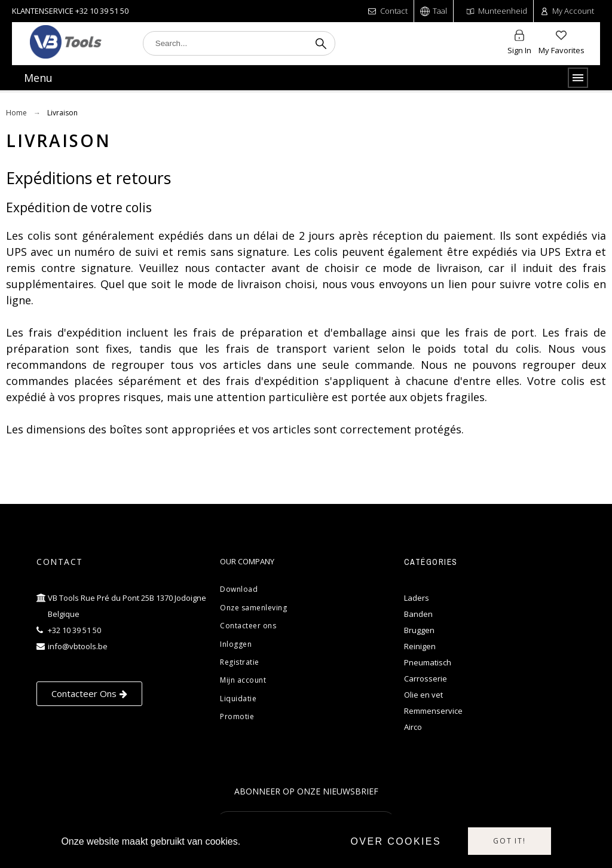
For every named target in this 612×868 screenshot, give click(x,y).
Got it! (510, 841)
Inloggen (236, 644)
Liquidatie (238, 699)
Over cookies (396, 841)
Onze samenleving (253, 608)
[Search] (239, 43)
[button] (89, 694)
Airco (413, 727)
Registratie (240, 662)
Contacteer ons (248, 626)
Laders (417, 598)
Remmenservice (433, 711)
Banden (418, 614)
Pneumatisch (428, 662)
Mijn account (243, 680)
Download (239, 589)
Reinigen (420, 646)
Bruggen (419, 630)
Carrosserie (426, 678)
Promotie (237, 716)
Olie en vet (423, 695)
